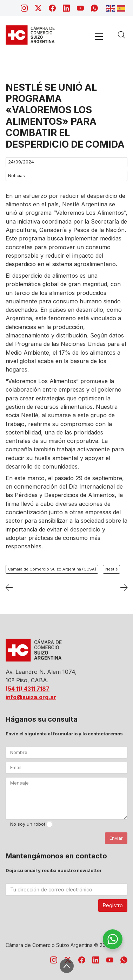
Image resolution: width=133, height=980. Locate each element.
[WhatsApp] (94, 8)
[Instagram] (24, 8)
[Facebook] (52, 8)
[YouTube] (80, 8)
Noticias (16, 176)
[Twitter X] (38, 8)
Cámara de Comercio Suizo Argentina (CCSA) (52, 569)
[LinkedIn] (66, 8)
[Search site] (121, 35)
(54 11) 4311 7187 (28, 689)
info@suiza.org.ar (31, 697)
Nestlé (112, 569)
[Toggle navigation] (99, 36)
